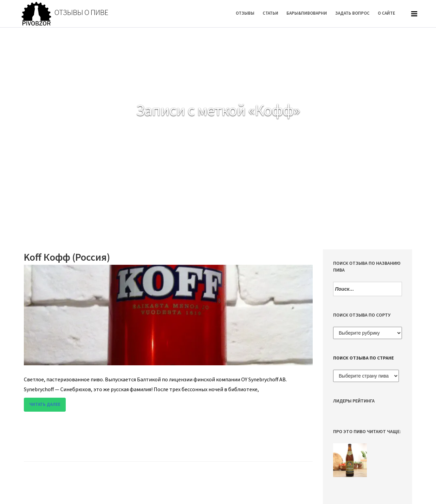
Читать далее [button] (45, 404)
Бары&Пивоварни (307, 13)
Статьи (270, 13)
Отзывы (245, 13)
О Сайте (386, 13)
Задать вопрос (352, 13)
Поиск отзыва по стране (363, 358)
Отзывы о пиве (81, 12)
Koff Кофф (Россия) (67, 257)
